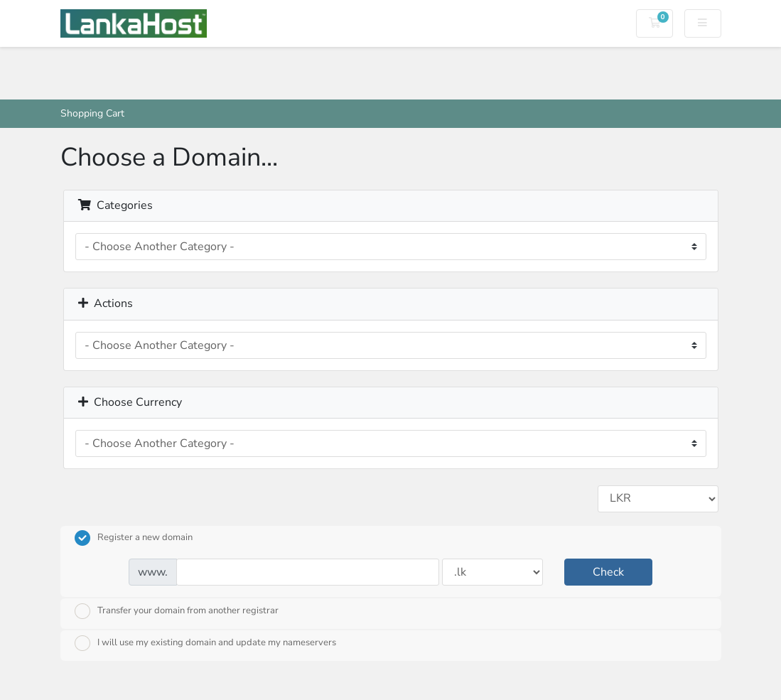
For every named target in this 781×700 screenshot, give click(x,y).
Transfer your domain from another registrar (177, 611)
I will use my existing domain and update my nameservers (205, 643)
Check (608, 572)
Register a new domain (134, 538)
